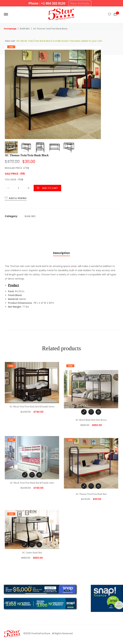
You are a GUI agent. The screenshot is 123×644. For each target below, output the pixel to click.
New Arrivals (80, 3)
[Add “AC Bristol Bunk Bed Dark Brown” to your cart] (98, 412)
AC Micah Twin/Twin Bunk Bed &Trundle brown (32, 407)
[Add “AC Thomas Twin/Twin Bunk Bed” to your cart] (98, 486)
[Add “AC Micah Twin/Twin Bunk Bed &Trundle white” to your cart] (39, 475)
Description (61, 253)
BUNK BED (30, 216)
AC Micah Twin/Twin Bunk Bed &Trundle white (32, 483)
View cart (10, 41)
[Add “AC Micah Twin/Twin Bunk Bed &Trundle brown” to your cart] (39, 399)
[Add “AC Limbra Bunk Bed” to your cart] (39, 545)
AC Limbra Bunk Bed (32, 553)
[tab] (61, 253)
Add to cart (50, 188)
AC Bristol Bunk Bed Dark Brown (91, 420)
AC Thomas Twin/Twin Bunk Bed (91, 494)
